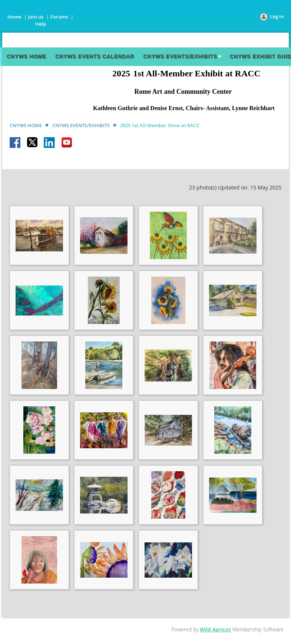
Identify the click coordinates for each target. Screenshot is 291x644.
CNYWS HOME (26, 125)
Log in (277, 16)
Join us (36, 17)
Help (41, 24)
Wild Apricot (215, 629)
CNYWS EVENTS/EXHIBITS (81, 125)
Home (14, 17)
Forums (59, 17)
